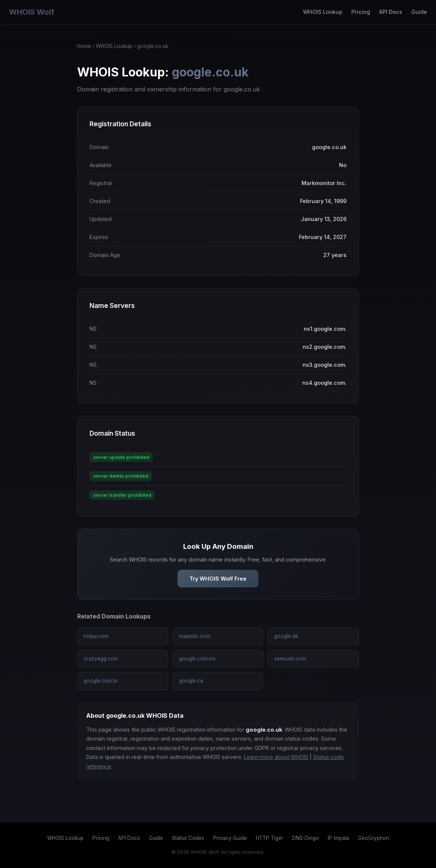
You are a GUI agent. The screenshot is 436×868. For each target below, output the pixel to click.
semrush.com (290, 659)
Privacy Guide (230, 838)
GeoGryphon (374, 838)
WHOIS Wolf (32, 12)
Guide (419, 12)
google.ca (191, 681)
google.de (286, 636)
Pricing (361, 12)
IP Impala (338, 838)
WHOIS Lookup (323, 12)
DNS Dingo (305, 838)
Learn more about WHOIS (276, 757)
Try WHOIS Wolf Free (218, 579)
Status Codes (188, 838)
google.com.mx (197, 659)
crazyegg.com (101, 659)
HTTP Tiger (270, 838)
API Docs (391, 12)
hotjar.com (96, 636)
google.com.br (101, 681)
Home (84, 46)
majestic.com (195, 636)
